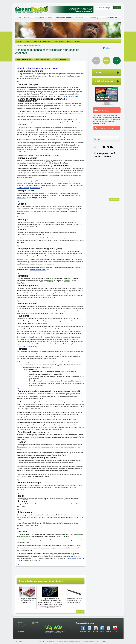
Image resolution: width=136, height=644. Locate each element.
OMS (24, 346)
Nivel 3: (61, 60)
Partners (93, 18)
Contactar (21, 627)
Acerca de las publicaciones (42, 41)
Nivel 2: (42, 60)
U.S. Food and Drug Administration (58, 195)
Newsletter (108, 631)
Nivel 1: (24, 60)
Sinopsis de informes (43, 18)
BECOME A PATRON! (104, 128)
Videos (69, 41)
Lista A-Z (19, 41)
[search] (103, 8)
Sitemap (21, 622)
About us (81, 18)
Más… (19, 82)
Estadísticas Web (35, 623)
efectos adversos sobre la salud (66, 504)
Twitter (89, 631)
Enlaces (106, 61)
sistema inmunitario (23, 536)
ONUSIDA (69, 558)
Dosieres (28, 18)
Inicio (19, 18)
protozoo (67, 281)
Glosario (77, 41)
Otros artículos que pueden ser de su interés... (41, 581)
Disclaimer (21, 632)
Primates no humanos (26, 46)
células (48, 161)
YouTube (115, 631)
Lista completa (114, 199)
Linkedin (102, 631)
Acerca (117, 61)
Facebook (83, 631)
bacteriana (48, 515)
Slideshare (96, 631)
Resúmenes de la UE (64, 18)
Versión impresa (59, 41)
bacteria (50, 281)
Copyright (41, 642)
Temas (27, 41)
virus (42, 281)
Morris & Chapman (101, 642)
